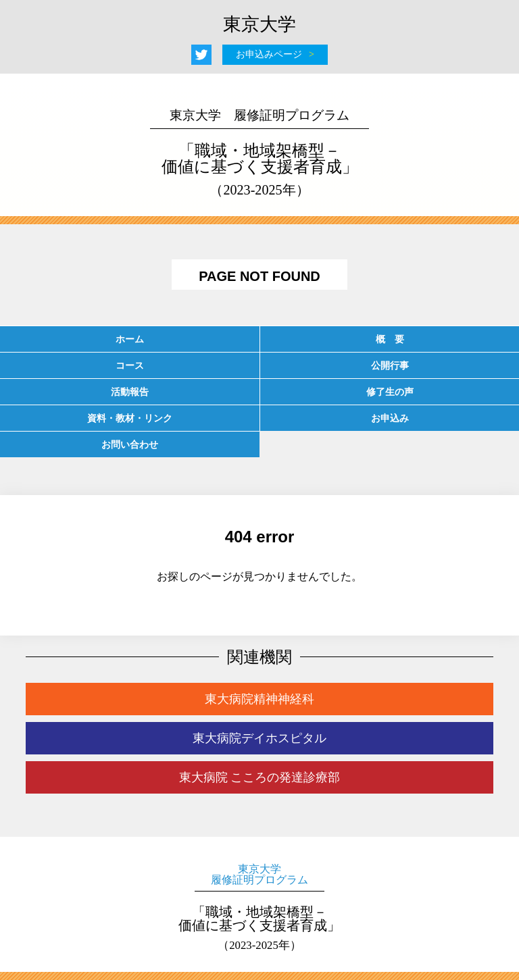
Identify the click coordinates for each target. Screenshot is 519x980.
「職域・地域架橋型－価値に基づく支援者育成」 (259, 153)
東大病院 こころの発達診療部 (260, 777)
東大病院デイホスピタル (259, 738)
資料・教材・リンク (130, 418)
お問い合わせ (130, 444)
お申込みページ (269, 54)
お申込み (390, 418)
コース (130, 365)
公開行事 (390, 365)
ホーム (130, 339)
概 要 (390, 339)
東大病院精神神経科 (259, 699)
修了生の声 (390, 392)
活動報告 (130, 392)
